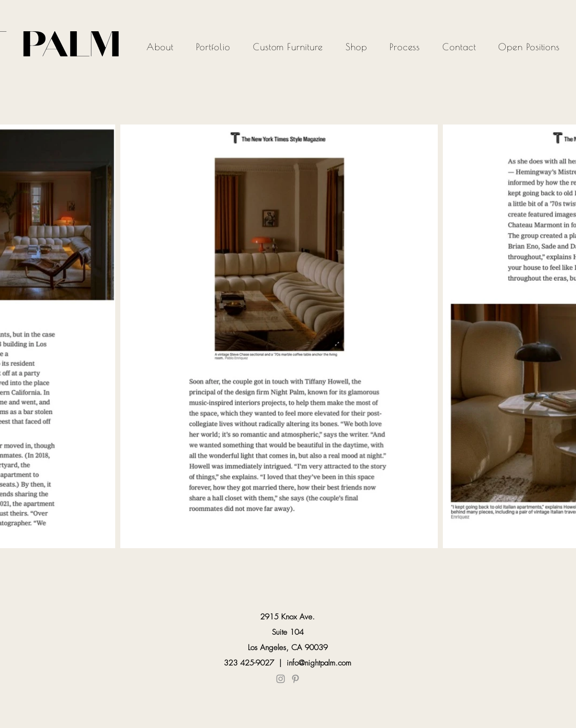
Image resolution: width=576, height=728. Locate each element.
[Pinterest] (295, 679)
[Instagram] (281, 679)
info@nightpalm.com (319, 663)
